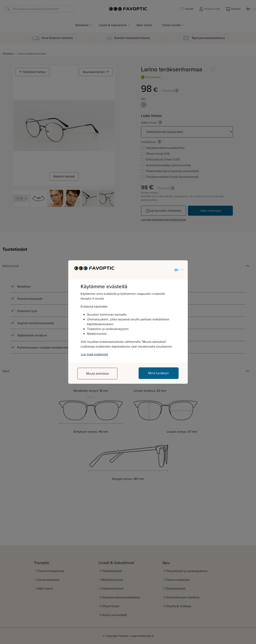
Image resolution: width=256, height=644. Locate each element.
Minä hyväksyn (158, 373)
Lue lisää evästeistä (94, 354)
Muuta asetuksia (97, 373)
